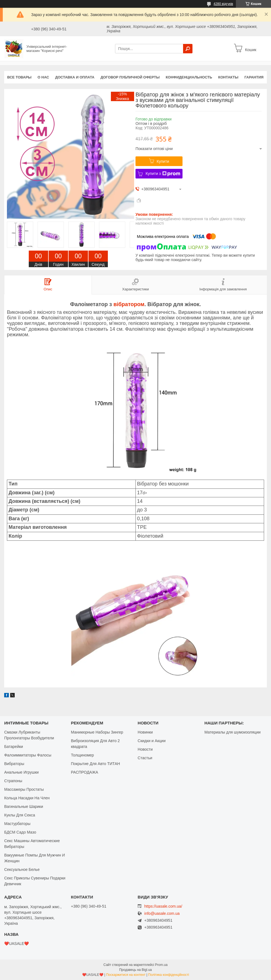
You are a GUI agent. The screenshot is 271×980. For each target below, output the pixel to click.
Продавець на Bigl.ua (135, 970)
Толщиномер (82, 755)
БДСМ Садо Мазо (20, 832)
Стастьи (145, 758)
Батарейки (14, 747)
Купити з (163, 174)
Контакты (228, 77)
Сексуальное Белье (22, 869)
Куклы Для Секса (20, 815)
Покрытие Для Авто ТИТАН (95, 764)
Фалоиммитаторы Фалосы (28, 755)
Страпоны (13, 781)
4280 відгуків (223, 4)
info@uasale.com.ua (162, 914)
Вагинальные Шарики (24, 806)
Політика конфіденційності (169, 975)
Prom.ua (161, 965)
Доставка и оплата (75, 77)
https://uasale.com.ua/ (163, 906)
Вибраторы (14, 764)
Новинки (145, 732)
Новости (145, 749)
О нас (43, 77)
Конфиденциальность (189, 77)
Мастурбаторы (17, 824)
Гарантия (254, 77)
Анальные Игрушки (21, 772)
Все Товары (19, 77)
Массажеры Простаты (24, 789)
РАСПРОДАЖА (84, 772)
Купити (163, 161)
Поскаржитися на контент (126, 975)
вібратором (129, 304)
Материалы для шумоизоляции (232, 732)
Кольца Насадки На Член (27, 798)
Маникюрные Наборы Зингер (97, 732)
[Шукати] (188, 49)
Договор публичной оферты (130, 77)
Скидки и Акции (152, 741)
